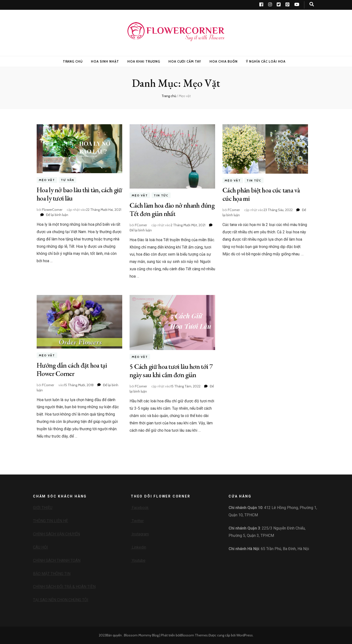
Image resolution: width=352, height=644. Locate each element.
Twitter (137, 521)
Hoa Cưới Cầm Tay (185, 61)
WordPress (245, 635)
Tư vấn (67, 180)
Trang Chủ (73, 61)
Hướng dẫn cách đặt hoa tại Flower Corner (72, 369)
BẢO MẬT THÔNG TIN (52, 574)
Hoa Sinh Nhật (105, 61)
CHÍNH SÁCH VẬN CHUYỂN (56, 534)
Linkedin (138, 547)
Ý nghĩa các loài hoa (266, 61)
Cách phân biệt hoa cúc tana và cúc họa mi (261, 194)
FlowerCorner (52, 210)
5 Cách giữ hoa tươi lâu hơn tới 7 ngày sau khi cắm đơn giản (171, 371)
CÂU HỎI (40, 547)
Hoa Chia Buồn (224, 61)
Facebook (140, 508)
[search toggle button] (312, 4)
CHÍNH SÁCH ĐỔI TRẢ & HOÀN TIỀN (64, 587)
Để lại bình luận (57, 215)
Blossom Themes (194, 635)
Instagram (140, 534)
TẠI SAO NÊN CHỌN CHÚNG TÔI (61, 600)
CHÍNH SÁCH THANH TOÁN (57, 560)
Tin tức (161, 195)
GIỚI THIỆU (43, 508)
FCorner (141, 225)
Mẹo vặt (47, 180)
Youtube (138, 560)
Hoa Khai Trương (144, 61)
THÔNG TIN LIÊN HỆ (50, 521)
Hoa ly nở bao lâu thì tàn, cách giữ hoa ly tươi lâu (79, 194)
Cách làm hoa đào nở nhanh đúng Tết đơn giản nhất (172, 209)
